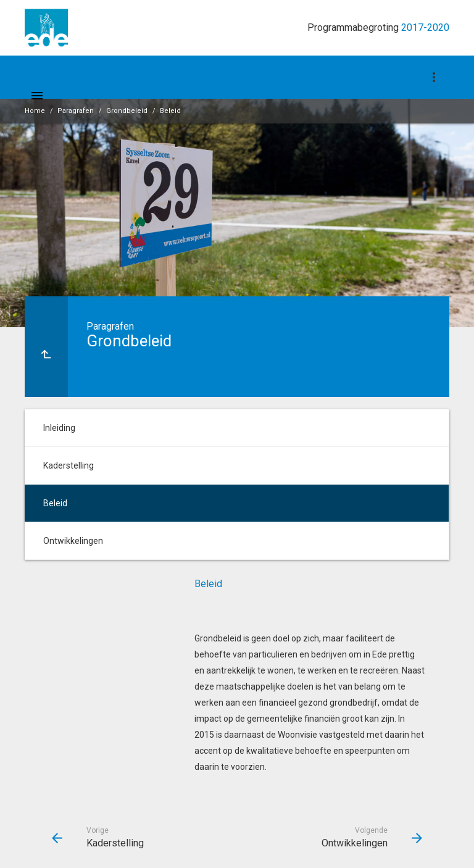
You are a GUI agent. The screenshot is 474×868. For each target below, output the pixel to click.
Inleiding (59, 428)
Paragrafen (76, 111)
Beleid (170, 111)
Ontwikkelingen (73, 541)
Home (35, 111)
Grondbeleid (127, 111)
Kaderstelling (69, 465)
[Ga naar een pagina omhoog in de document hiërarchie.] (46, 347)
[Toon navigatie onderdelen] (434, 77)
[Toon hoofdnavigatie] (37, 96)
